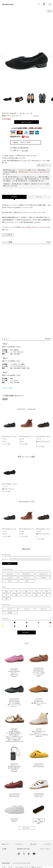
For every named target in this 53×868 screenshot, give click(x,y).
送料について (5, 844)
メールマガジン (47, 844)
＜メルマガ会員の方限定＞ (26, 128)
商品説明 (14, 197)
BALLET (5, 399)
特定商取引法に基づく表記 (23, 849)
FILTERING (26, 632)
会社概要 (4, 849)
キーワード (5, 559)
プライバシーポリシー (46, 849)
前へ (2, 56)
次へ (51, 56)
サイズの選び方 (8, 235)
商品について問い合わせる (21, 148)
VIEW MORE (26, 828)
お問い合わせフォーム (44, 165)
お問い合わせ (33, 844)
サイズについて (19, 844)
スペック (39, 197)
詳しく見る (25, 151)
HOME (4, 867)
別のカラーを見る (25, 142)
